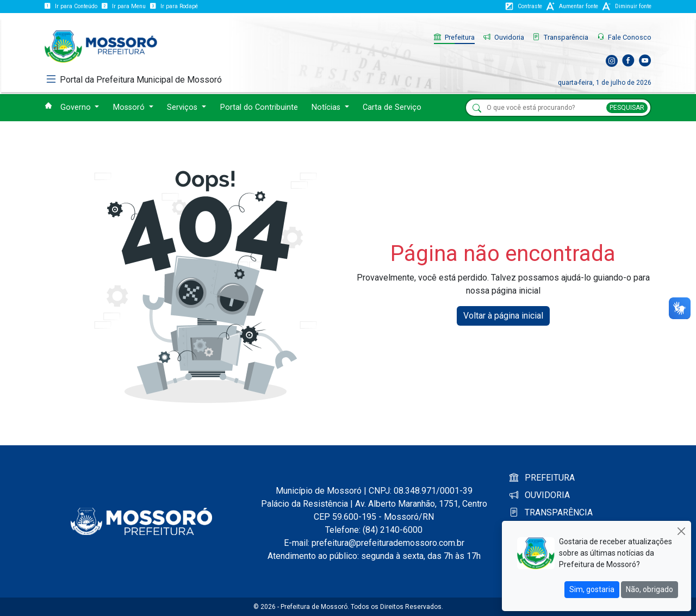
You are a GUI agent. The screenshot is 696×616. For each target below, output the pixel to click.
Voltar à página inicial (503, 316)
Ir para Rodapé (174, 6)
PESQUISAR (627, 108)
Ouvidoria (504, 37)
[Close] (681, 531)
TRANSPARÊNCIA (551, 512)
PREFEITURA (542, 478)
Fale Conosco (624, 37)
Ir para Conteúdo (71, 6)
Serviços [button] (183, 107)
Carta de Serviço (392, 107)
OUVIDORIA (540, 495)
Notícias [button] (327, 107)
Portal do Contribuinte (259, 107)
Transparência (561, 37)
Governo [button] (77, 107)
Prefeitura (454, 37)
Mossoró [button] (130, 107)
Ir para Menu (124, 6)
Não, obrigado (650, 589)
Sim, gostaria (592, 589)
